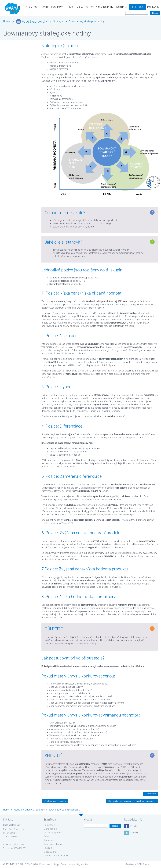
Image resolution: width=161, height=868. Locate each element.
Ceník (70, 7)
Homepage (49, 825)
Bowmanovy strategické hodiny (87, 21)
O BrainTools (31, 7)
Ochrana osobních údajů (56, 856)
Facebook (135, 826)
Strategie (58, 21)
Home (7, 21)
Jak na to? (82, 7)
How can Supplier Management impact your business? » (132, 801)
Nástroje (122, 7)
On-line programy (53, 7)
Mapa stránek (50, 852)
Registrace (137, 7)
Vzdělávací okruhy (102, 7)
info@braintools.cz (18, 844)
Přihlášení (153, 7)
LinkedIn (134, 833)
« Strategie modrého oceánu (55, 801)
